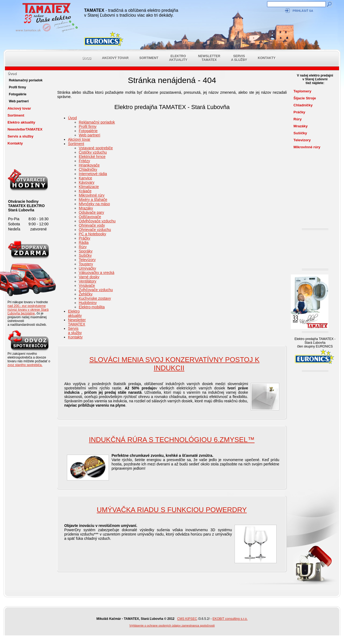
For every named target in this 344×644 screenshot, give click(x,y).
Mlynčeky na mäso (94, 204)
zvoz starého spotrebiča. (25, 365)
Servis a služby (239, 58)
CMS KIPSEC (187, 619)
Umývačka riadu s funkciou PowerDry (172, 510)
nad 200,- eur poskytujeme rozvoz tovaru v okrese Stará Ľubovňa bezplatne (28, 310)
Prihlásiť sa (303, 11)
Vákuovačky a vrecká (96, 273)
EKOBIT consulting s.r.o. (230, 619)
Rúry (83, 247)
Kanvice (85, 178)
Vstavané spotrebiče (96, 148)
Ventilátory (87, 281)
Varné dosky (89, 277)
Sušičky (85, 255)
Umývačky (87, 268)
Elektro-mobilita (92, 307)
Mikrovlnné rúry (92, 195)
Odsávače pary (91, 212)
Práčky (85, 238)
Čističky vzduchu (93, 152)
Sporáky (86, 251)
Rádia (84, 243)
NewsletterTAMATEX (209, 58)
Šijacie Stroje (305, 98)
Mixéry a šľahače (93, 200)
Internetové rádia (93, 174)
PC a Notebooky (92, 234)
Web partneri (19, 101)
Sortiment (149, 58)
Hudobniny (88, 303)
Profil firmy (17, 87)
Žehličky (86, 294)
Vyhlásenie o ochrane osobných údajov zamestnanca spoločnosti (172, 625)
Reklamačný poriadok (26, 80)
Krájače (85, 191)
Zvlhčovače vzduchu (96, 290)
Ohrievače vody (92, 225)
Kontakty (267, 58)
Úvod (87, 58)
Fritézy (84, 161)
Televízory (87, 260)
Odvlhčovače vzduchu (97, 221)
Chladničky (88, 169)
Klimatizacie (89, 187)
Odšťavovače (90, 217)
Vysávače (87, 285)
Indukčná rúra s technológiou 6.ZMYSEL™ (172, 440)
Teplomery (302, 91)
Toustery (86, 264)
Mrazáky (86, 208)
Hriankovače (89, 165)
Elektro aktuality (178, 58)
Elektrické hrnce (92, 157)
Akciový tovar (115, 58)
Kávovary (87, 182)
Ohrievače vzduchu (95, 230)
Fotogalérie (18, 94)
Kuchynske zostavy (95, 298)
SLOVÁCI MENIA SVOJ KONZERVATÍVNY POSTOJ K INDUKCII (174, 364)
